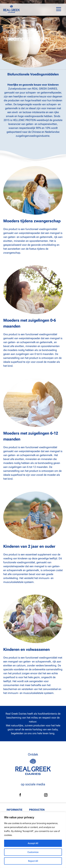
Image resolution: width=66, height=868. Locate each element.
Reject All (33, 861)
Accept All (33, 843)
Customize (33, 852)
